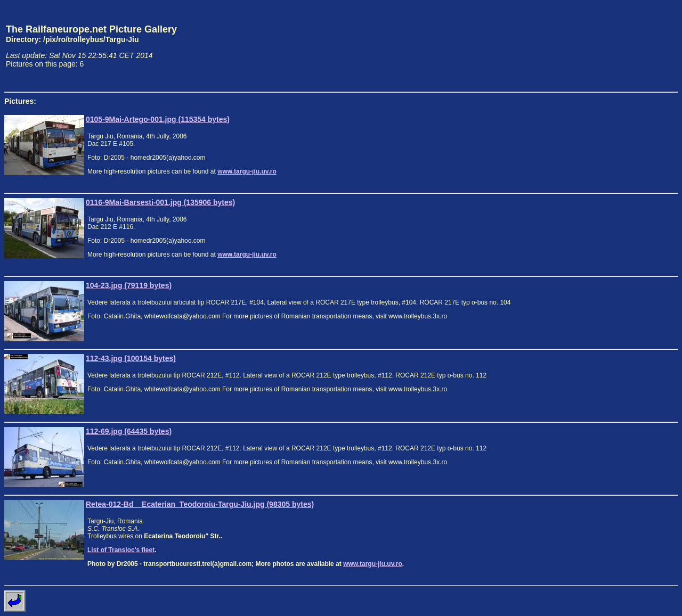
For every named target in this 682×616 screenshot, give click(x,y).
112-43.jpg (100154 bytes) (131, 358)
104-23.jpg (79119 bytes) (129, 285)
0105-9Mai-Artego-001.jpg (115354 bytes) (158, 119)
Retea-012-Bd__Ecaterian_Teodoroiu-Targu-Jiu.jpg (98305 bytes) (200, 504)
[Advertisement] (628, 46)
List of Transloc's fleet (121, 550)
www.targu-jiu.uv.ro (247, 171)
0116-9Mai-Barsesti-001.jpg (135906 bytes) (160, 202)
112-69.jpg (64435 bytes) (129, 431)
